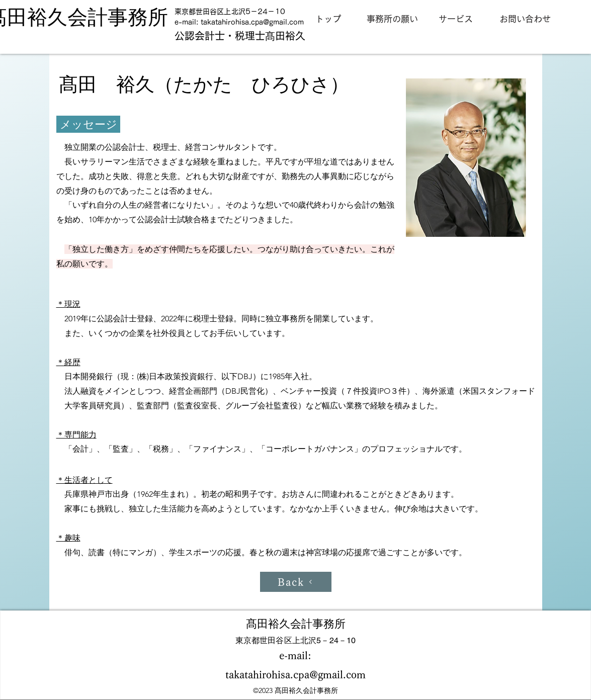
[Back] (296, 582)
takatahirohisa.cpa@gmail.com (252, 22)
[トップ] (328, 19)
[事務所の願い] (392, 19)
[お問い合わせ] (525, 19)
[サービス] (455, 19)
